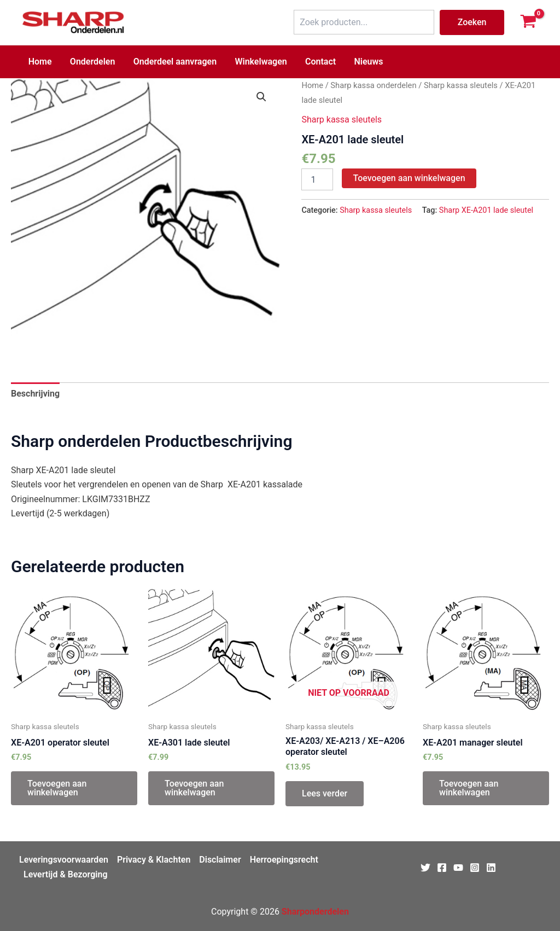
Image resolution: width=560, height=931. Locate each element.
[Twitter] (425, 868)
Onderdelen (92, 62)
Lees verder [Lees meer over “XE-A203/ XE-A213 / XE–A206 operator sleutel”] (325, 793)
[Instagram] (475, 868)
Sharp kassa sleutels (461, 85)
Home (40, 62)
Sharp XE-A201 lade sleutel (486, 210)
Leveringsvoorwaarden (64, 860)
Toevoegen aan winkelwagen (409, 178)
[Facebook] (442, 868)
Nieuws (364, 62)
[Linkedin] (491, 868)
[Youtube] (458, 868)
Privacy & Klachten (154, 860)
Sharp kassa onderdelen (373, 85)
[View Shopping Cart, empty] (528, 22)
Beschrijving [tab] (35, 394)
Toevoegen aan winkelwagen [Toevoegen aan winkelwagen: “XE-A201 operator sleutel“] (57, 788)
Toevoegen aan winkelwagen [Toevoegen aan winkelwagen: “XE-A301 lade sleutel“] (194, 788)
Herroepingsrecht (284, 860)
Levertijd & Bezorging (66, 874)
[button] (261, 97)
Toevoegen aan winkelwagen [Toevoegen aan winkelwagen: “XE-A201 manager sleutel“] (469, 788)
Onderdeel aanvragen (173, 62)
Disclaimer (220, 860)
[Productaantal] (317, 179)
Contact (317, 62)
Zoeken (472, 22)
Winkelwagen (258, 62)
